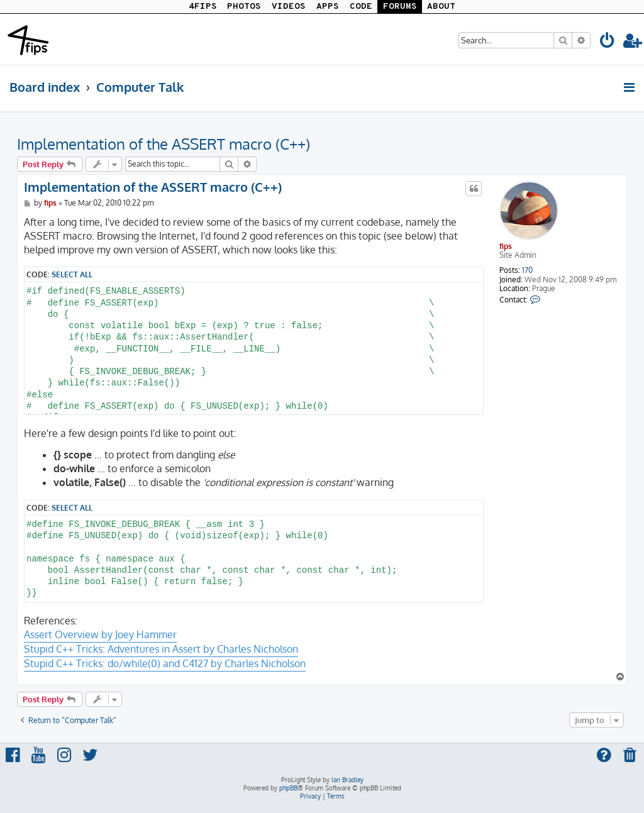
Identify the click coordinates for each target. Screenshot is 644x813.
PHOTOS (244, 7)
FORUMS (400, 7)
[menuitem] (608, 42)
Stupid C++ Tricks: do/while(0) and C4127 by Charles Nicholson (165, 663)
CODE (361, 7)
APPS (328, 7)
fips (506, 246)
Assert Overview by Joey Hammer (100, 634)
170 (527, 270)
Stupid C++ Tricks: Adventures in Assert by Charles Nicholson (161, 649)
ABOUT (441, 7)
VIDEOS (289, 7)
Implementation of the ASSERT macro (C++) (164, 144)
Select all (72, 274)
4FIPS (203, 7)
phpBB (288, 788)
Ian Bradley (347, 780)
